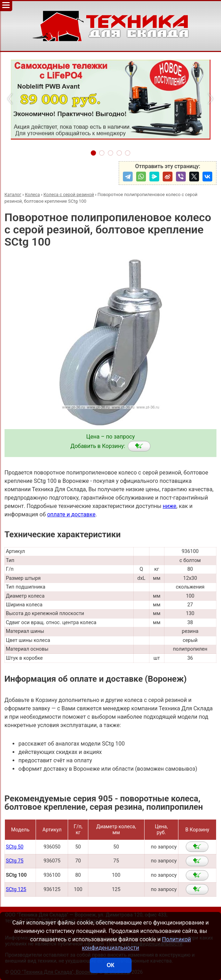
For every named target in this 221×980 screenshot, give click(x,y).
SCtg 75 (15, 861)
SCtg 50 (15, 847)
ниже (170, 506)
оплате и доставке (71, 514)
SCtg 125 (16, 889)
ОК (110, 965)
